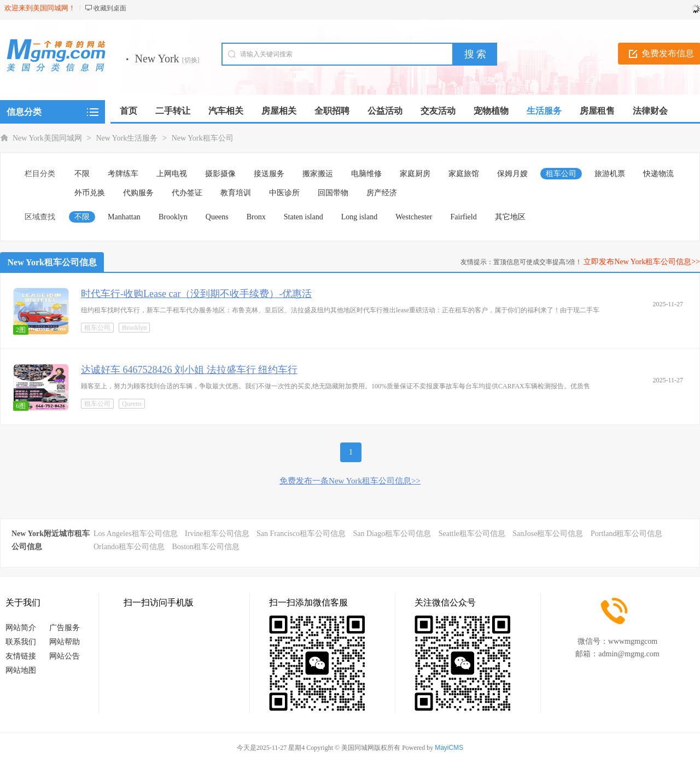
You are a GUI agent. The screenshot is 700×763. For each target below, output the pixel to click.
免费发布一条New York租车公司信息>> (350, 481)
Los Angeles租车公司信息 (136, 534)
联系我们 (21, 642)
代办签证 (187, 193)
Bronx (256, 217)
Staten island (304, 217)
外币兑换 (90, 193)
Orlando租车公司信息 (129, 547)
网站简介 (21, 628)
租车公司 (561, 174)
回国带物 (333, 193)
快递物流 (658, 174)
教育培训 (236, 193)
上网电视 (172, 174)
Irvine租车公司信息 (217, 534)
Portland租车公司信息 (626, 534)
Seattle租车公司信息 (472, 534)
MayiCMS (449, 748)
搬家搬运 (318, 174)
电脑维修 (366, 174)
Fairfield (464, 217)
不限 (82, 174)
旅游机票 (610, 174)
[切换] (191, 60)
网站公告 (65, 656)
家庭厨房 (415, 174)
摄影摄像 (220, 174)
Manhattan (124, 217)
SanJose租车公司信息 (548, 534)
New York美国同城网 (47, 138)
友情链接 (21, 656)
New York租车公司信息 (52, 262)
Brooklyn (173, 217)
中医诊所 (284, 193)
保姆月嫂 (512, 174)
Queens (217, 217)
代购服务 (138, 193)
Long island (360, 217)
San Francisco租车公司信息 (301, 534)
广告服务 (65, 628)
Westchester (414, 217)
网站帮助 (65, 642)
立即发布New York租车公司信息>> (642, 262)
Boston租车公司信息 (206, 547)
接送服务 (269, 174)
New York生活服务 (127, 138)
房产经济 (382, 193)
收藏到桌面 (110, 8)
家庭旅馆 (464, 174)
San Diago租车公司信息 (392, 534)
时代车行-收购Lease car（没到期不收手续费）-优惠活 (196, 294)
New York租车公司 (203, 138)
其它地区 (510, 217)
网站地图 (21, 670)
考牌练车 (123, 174)
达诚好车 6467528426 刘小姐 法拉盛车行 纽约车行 (189, 370)
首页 (129, 111)
